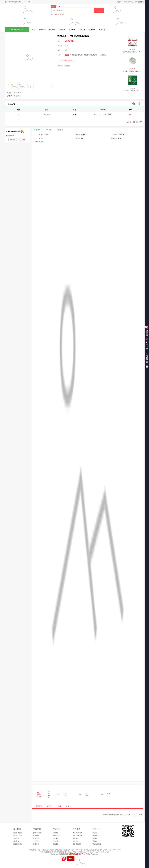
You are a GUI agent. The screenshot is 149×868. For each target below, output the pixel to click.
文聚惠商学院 (18, 833)
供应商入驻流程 (78, 833)
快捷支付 (36, 836)
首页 (121, 2)
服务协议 (16, 841)
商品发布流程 (97, 844)
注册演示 (16, 838)
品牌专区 (92, 30)
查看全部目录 (18, 30)
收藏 (10, 96)
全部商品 (42, 30)
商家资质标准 (18, 844)
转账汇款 (36, 838)
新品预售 (72, 30)
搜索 (99, 10)
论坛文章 (102, 30)
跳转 (141, 815)
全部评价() (38, 806)
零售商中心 (129, 2)
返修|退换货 (57, 836)
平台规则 (76, 838)
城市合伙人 (96, 836)
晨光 (63, 14)
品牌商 (95, 838)
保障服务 (56, 833)
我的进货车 (140, 2)
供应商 (95, 841)
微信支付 (36, 844)
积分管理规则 (77, 844)
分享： (18, 96)
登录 (25, 2)
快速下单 (82, 30)
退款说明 (56, 838)
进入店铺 (22, 140)
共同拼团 (62, 30)
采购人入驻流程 (78, 836)
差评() (69, 806)
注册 (29, 2)
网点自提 (56, 841)
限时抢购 (52, 30)
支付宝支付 (37, 841)
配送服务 (56, 844)
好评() (50, 806)
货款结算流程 (37, 833)
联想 (53, 14)
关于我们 (95, 833)
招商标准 (76, 841)
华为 (56, 14)
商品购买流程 (18, 836)
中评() (59, 806)
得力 (59, 14)
